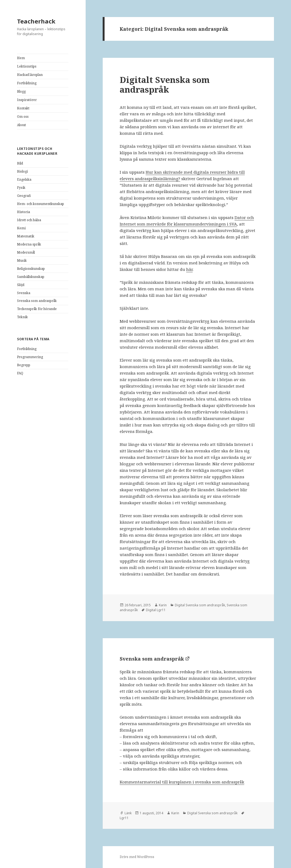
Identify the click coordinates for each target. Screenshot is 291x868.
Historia (24, 212)
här (189, 269)
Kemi (21, 228)
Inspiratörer (27, 100)
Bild (20, 163)
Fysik (21, 188)
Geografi (24, 196)
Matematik (26, 236)
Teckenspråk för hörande (37, 309)
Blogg (21, 91)
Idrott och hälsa (29, 220)
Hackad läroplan (30, 75)
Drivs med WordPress (137, 857)
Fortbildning (27, 83)
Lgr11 (124, 818)
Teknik (22, 317)
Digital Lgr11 (156, 610)
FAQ (20, 373)
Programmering (30, 357)
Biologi (22, 171)
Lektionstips (27, 66)
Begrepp (24, 365)
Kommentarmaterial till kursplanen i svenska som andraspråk (182, 782)
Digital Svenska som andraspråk (200, 605)
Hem (21, 58)
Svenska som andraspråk (37, 301)
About (21, 125)
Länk (128, 813)
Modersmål (26, 252)
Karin (163, 605)
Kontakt (23, 108)
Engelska (24, 179)
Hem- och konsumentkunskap (41, 204)
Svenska (24, 293)
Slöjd (21, 285)
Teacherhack (36, 21)
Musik (22, 260)
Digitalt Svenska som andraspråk (165, 85)
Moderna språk (29, 244)
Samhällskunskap (31, 277)
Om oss (23, 117)
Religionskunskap (31, 269)
